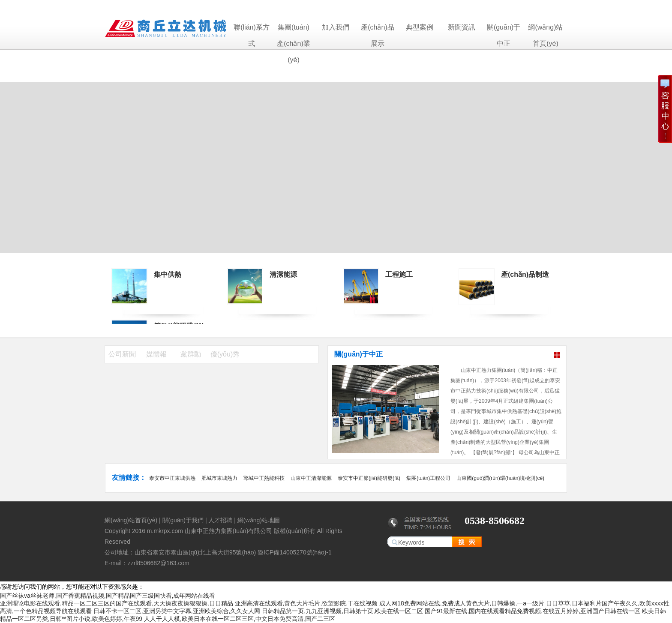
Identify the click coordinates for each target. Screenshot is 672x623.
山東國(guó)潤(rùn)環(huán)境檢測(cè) (500, 478)
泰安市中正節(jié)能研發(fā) (369, 478)
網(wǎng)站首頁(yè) (545, 30)
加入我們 (336, 27)
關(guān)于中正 (504, 30)
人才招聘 (220, 520)
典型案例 (420, 27)
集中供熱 (168, 274)
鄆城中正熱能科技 (264, 478)
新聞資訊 (462, 27)
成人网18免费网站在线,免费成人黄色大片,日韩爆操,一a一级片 (462, 603)
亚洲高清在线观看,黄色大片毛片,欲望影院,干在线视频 (306, 603)
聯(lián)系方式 (252, 30)
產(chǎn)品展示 (377, 30)
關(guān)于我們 (183, 520)
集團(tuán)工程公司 (428, 478)
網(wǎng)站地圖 (259, 520)
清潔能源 (283, 274)
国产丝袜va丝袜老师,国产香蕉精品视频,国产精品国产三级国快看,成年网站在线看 (108, 596)
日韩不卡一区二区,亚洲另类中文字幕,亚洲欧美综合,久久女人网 (177, 611)
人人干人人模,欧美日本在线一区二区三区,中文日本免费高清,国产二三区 (240, 619)
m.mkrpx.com (165, 531)
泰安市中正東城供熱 (172, 478)
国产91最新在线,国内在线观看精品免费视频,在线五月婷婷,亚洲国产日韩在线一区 (532, 611)
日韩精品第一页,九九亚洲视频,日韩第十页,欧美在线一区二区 (342, 611)
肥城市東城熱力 (219, 478)
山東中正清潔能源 (311, 478)
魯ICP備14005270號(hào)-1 (295, 552)
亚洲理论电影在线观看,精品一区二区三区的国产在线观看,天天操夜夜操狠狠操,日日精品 (117, 603)
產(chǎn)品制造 (525, 274)
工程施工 (399, 274)
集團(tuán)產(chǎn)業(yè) (293, 30)
